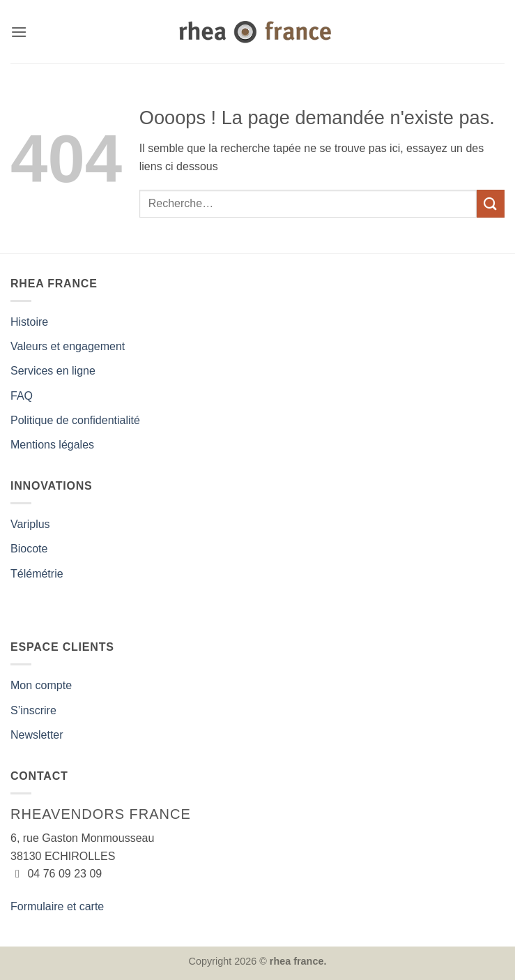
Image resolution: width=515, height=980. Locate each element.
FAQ (22, 396)
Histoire (29, 322)
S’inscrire (33, 710)
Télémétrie (37, 574)
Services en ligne (53, 371)
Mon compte (41, 685)
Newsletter (37, 735)
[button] (19, 32)
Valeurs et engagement (68, 346)
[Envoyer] (491, 203)
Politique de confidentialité (75, 420)
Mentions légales (52, 445)
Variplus (30, 524)
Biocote (29, 549)
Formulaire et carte (57, 906)
